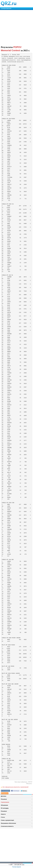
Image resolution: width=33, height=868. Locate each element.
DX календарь (5, 808)
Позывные (4, 799)
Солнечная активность (7, 826)
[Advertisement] (16, 28)
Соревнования (5, 802)
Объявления (4, 805)
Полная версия (17, 867)
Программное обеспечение (8, 823)
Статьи (3, 817)
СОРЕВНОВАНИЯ (6, 9)
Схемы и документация (7, 820)
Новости (3, 814)
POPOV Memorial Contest (11, 49)
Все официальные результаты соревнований (15, 787)
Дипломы (4, 796)
